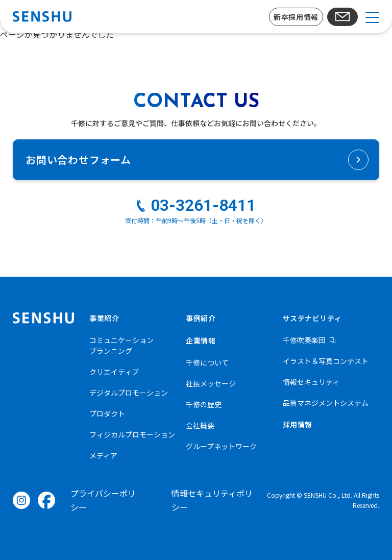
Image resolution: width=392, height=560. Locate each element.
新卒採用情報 (296, 17)
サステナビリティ (312, 318)
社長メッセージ (211, 383)
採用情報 (298, 424)
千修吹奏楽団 (304, 340)
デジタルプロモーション (129, 393)
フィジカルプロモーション (132, 434)
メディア (103, 455)
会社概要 (200, 425)
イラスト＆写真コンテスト (326, 361)
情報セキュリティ (311, 382)
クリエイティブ (114, 372)
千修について (207, 362)
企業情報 (201, 340)
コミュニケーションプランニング (121, 345)
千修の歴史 (204, 404)
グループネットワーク (221, 446)
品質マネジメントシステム (326, 403)
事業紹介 (104, 318)
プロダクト (107, 413)
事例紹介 (201, 318)
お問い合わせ (343, 17)
